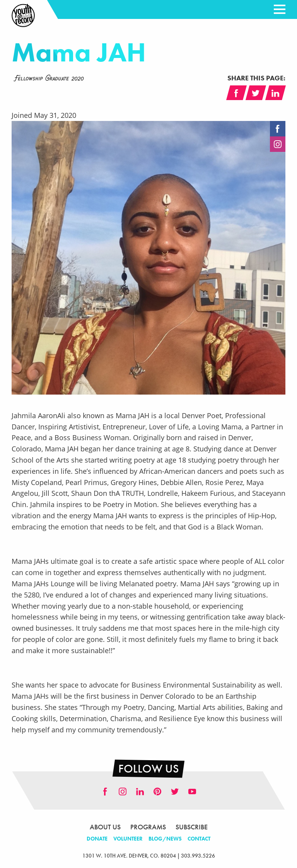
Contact (199, 839)
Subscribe (192, 827)
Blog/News (165, 839)
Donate (97, 839)
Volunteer (128, 839)
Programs (148, 827)
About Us (105, 827)
